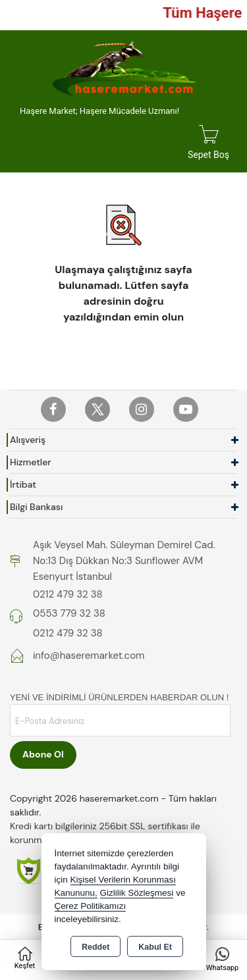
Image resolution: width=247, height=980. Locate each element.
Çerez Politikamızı (91, 906)
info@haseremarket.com (89, 656)
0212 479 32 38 (68, 594)
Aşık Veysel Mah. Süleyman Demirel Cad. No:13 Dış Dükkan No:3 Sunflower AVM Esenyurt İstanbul (124, 561)
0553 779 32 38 (69, 613)
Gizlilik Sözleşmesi (137, 893)
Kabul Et (155, 947)
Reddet (96, 947)
